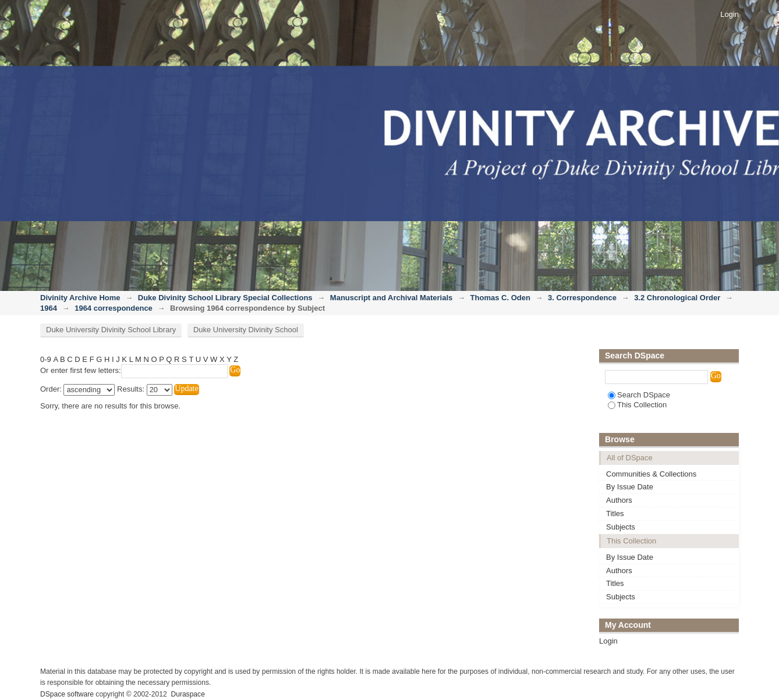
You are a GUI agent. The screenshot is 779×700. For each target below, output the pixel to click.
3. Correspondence (582, 298)
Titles (615, 514)
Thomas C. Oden (500, 298)
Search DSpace (639, 395)
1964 (49, 308)
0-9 (46, 359)
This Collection (637, 405)
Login (730, 14)
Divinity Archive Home (80, 298)
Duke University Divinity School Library (111, 330)
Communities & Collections (651, 474)
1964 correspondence (114, 308)
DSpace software (67, 694)
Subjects (621, 527)
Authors (619, 500)
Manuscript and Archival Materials (391, 298)
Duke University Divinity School (246, 330)
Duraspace (187, 694)
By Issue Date (630, 487)
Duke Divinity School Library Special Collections (225, 298)
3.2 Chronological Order (677, 298)
